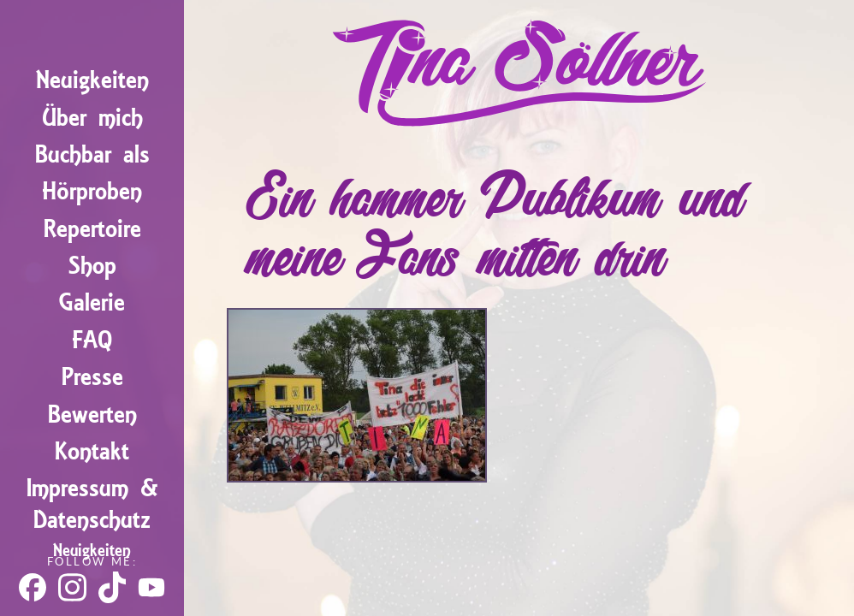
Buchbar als (92, 154)
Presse (92, 377)
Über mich (92, 118)
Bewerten (92, 415)
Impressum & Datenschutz (92, 504)
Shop (92, 266)
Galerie (92, 302)
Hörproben (92, 191)
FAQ (92, 340)
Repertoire (92, 229)
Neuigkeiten (92, 80)
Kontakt (92, 451)
